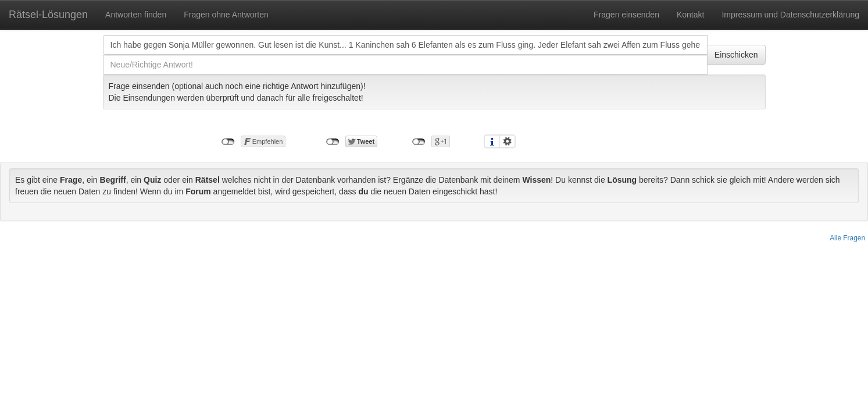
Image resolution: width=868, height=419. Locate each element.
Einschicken (736, 55)
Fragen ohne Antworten (226, 15)
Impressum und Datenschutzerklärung (790, 15)
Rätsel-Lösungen (48, 15)
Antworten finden (136, 15)
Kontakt (690, 15)
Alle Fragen (847, 238)
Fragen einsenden (626, 15)
